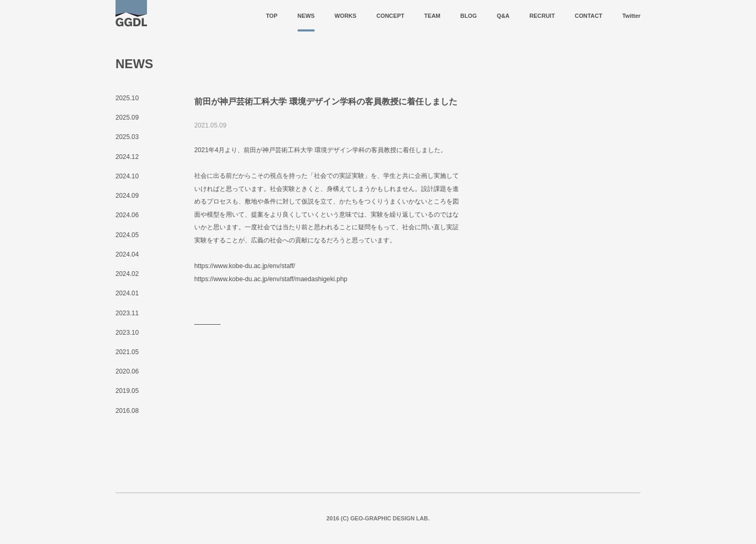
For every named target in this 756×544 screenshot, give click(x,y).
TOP (271, 16)
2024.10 (127, 176)
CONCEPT (390, 16)
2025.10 (127, 98)
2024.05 (127, 235)
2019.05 (127, 391)
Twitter (631, 16)
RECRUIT (542, 16)
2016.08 (127, 411)
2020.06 (127, 371)
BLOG (469, 16)
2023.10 (127, 333)
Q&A (503, 16)
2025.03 (127, 137)
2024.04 (127, 254)
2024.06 (127, 215)
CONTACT (589, 16)
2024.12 (127, 157)
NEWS (306, 16)
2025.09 (127, 118)
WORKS (345, 16)
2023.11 (127, 313)
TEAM (432, 16)
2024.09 (127, 196)
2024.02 (127, 274)
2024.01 (127, 293)
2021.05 (127, 352)
